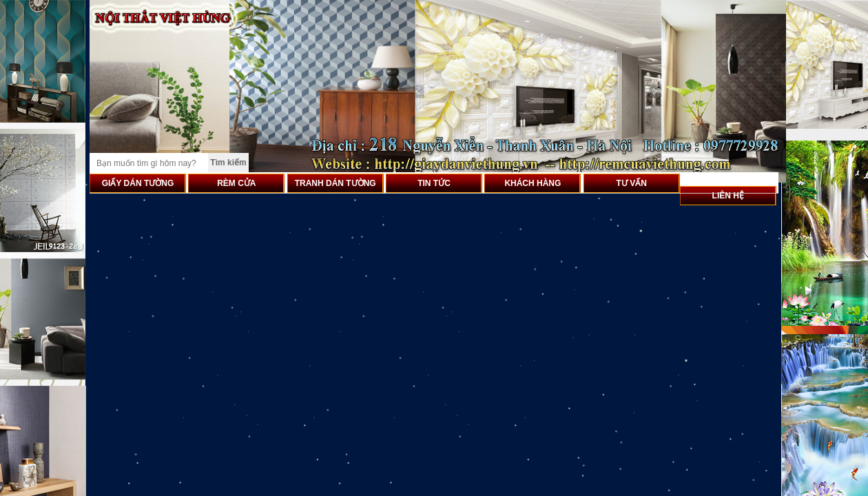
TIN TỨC (434, 183)
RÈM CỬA (236, 183)
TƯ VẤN (632, 183)
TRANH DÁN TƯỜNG (335, 183)
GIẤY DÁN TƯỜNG (138, 183)
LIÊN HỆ (728, 196)
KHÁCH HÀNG (533, 183)
